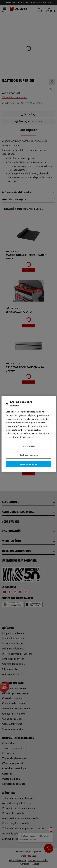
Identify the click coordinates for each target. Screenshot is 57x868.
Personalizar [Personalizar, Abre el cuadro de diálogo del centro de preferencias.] (28, 446)
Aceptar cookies (29, 464)
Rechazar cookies (29, 455)
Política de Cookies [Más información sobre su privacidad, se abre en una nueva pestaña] (25, 437)
